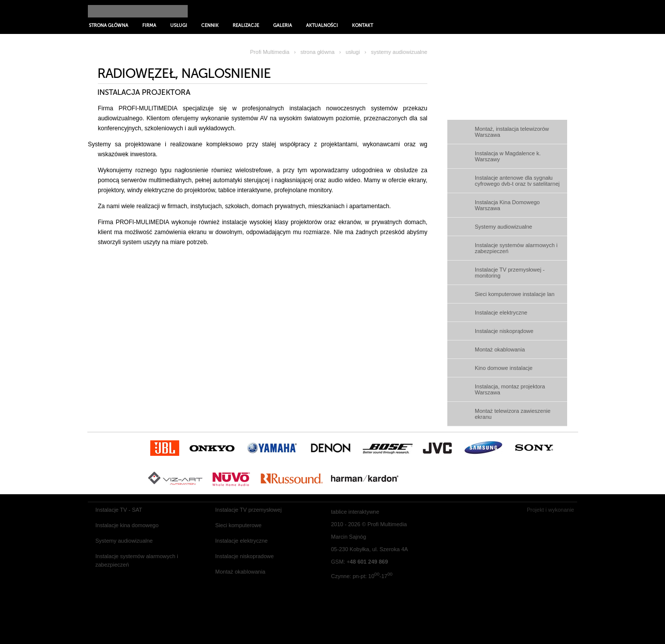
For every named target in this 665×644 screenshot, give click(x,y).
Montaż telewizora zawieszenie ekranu (513, 414)
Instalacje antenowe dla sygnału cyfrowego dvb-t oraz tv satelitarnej (517, 181)
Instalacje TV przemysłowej (248, 510)
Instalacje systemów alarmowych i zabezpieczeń (516, 248)
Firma (149, 25)
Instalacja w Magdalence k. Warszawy (508, 156)
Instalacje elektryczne (501, 313)
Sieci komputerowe (238, 525)
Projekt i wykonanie (550, 510)
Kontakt (362, 25)
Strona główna (109, 25)
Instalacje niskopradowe (244, 556)
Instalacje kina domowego (127, 525)
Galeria (283, 25)
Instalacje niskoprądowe (504, 331)
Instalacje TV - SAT (119, 510)
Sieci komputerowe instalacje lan (515, 294)
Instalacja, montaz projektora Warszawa (510, 389)
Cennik (210, 25)
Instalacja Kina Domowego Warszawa (507, 205)
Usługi (179, 25)
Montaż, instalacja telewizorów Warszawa (512, 132)
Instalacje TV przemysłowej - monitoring (510, 273)
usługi (353, 52)
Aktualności (322, 25)
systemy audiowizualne (399, 52)
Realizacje (246, 25)
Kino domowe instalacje (504, 368)
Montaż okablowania (500, 349)
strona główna (318, 52)
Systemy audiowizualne (503, 227)
